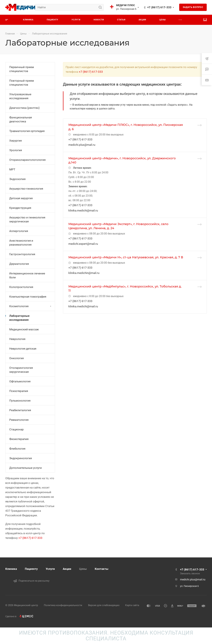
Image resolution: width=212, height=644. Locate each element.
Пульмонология (20, 401)
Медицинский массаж (24, 329)
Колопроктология (21, 287)
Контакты (102, 569)
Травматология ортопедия (27, 131)
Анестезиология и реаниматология (21, 243)
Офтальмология (20, 381)
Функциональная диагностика (21, 119)
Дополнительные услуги (26, 468)
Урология (16, 150)
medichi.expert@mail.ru (83, 244)
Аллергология (19, 231)
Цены (83, 569)
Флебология (17, 449)
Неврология (17, 339)
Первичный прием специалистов (22, 69)
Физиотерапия (19, 439)
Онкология (16, 358)
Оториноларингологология (27, 160)
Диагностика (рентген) (24, 108)
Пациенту (31, 569)
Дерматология (19, 264)
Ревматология (19, 420)
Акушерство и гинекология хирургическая (27, 219)
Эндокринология (21, 458)
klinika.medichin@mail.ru (84, 273)
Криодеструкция (20, 208)
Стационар (16, 429)
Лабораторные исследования (19, 318)
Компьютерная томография (28, 297)
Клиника (11, 569)
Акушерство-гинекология (26, 189)
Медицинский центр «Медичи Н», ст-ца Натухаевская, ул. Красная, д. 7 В (126, 257)
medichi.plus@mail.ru (82, 145)
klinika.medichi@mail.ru (83, 210)
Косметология (31, 306)
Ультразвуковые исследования (20, 96)
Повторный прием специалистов (22, 83)
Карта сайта (132, 605)
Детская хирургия (21, 198)
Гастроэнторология (22, 254)
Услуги (50, 569)
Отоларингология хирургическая (21, 370)
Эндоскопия (17, 179)
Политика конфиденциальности (63, 605)
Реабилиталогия (20, 410)
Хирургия (15, 141)
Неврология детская (23, 349)
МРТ (12, 169)
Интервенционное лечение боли (27, 275)
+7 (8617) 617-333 (159, 7)
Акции (67, 569)
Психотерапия (19, 391)
